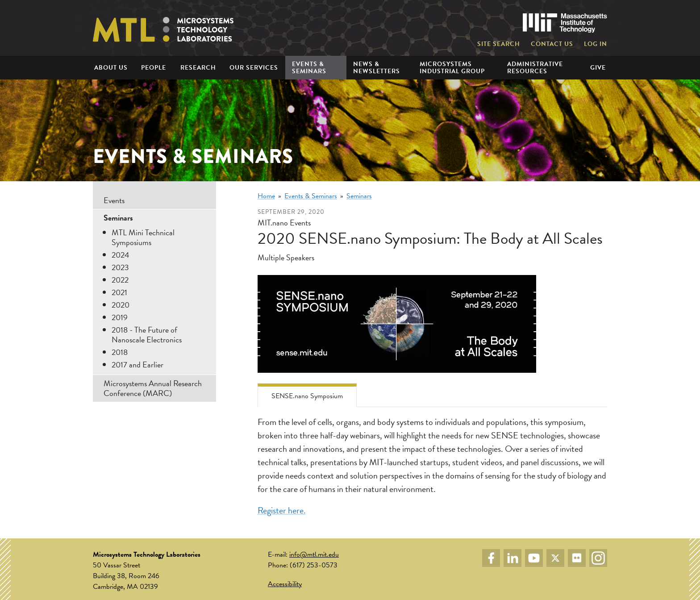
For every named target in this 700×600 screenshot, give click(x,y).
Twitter (555, 558)
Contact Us (552, 44)
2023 (120, 267)
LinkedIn (512, 558)
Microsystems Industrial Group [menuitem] (452, 67)
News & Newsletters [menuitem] (377, 67)
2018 (120, 352)
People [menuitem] (154, 68)
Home (266, 196)
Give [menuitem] (598, 68)
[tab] (307, 395)
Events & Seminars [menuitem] (309, 67)
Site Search (499, 44)
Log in (596, 44)
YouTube (534, 558)
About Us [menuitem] (111, 68)
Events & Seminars (311, 196)
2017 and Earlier (137, 365)
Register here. (282, 510)
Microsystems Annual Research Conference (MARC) (153, 388)
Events (114, 200)
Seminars (359, 196)
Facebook (491, 558)
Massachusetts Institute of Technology (565, 23)
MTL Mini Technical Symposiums (143, 237)
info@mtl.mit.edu (314, 554)
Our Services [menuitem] (254, 68)
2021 (119, 292)
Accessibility (285, 584)
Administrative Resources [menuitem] (535, 67)
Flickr (577, 558)
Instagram (598, 558)
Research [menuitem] (198, 68)
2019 (120, 317)
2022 (120, 280)
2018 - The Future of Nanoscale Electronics (147, 335)
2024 (121, 255)
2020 (121, 305)
